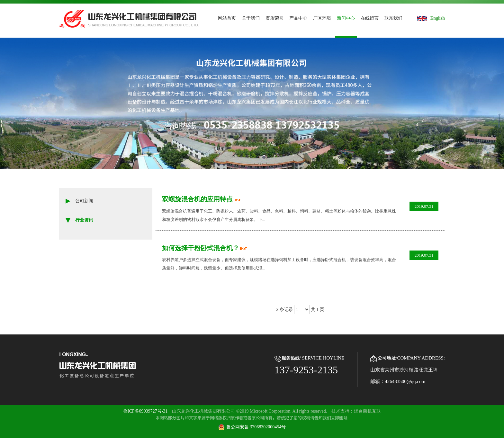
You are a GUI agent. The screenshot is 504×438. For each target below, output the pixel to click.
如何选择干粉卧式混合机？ (202, 248)
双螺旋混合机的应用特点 (199, 198)
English (431, 18)
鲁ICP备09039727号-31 (145, 411)
